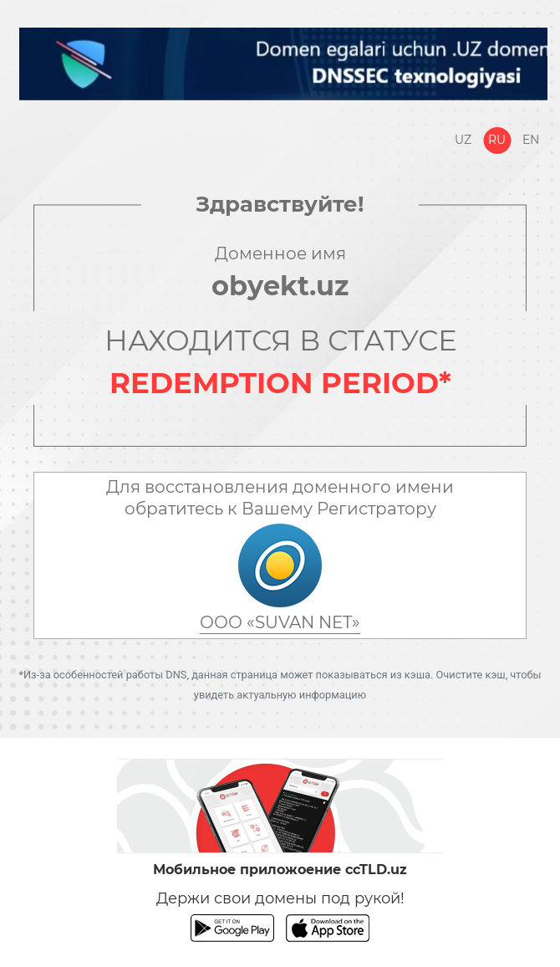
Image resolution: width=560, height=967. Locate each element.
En (531, 140)
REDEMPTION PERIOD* (280, 383)
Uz (463, 140)
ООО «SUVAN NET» (280, 622)
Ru (497, 140)
